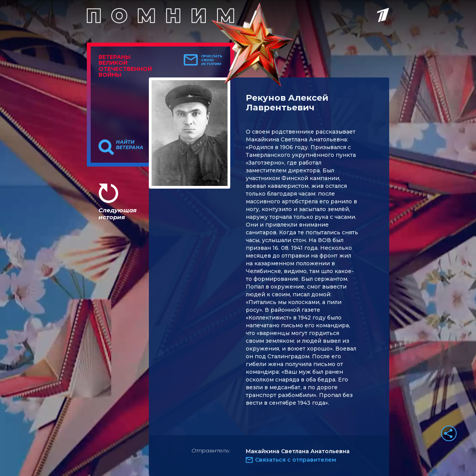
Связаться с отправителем (296, 460)
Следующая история (117, 214)
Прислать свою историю (212, 60)
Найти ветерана (130, 145)
